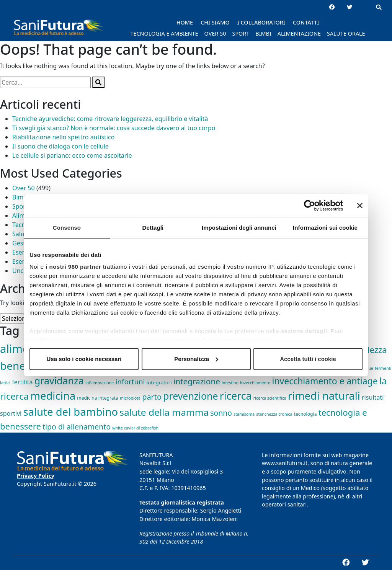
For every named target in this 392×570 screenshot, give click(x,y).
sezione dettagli (304, 331)
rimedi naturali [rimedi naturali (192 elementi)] (324, 396)
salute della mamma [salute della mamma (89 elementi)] (164, 412)
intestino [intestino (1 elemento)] (230, 383)
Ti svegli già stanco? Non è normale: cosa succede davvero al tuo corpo (114, 128)
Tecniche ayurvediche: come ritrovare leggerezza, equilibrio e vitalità (110, 119)
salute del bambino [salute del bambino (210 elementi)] (70, 412)
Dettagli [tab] (153, 228)
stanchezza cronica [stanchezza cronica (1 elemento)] (274, 414)
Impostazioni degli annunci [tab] (239, 228)
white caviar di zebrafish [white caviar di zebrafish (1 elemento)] (135, 428)
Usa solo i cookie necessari (84, 359)
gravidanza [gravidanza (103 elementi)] (59, 381)
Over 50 (24, 188)
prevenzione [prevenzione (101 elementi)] (190, 396)
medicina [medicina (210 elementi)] (53, 396)
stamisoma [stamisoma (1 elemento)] (244, 414)
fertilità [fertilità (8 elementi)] (22, 382)
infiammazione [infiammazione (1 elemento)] (100, 383)
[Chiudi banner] (360, 206)
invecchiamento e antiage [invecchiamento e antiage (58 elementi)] (325, 381)
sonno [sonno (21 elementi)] (221, 413)
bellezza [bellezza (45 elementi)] (371, 350)
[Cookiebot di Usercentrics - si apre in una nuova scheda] (310, 206)
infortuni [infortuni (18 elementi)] (130, 382)
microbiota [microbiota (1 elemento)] (130, 398)
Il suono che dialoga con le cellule (60, 146)
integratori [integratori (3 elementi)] (159, 382)
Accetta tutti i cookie (308, 359)
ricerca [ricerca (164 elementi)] (236, 396)
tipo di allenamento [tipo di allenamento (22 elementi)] (77, 427)
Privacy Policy (36, 476)
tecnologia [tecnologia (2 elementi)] (305, 414)
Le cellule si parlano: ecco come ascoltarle (72, 155)
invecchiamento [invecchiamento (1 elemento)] (255, 383)
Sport (20, 206)
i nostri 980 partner (73, 267)
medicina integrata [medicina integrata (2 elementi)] (97, 398)
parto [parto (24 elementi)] (152, 397)
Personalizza (196, 359)
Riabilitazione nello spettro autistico (63, 137)
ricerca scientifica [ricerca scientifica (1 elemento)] (270, 398)
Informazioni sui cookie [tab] (325, 228)
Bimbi (20, 197)
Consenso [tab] (67, 228)
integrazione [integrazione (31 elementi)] (197, 381)
